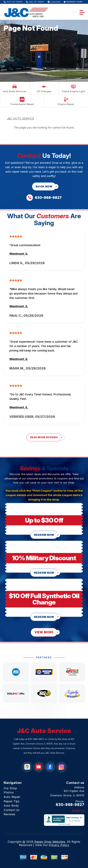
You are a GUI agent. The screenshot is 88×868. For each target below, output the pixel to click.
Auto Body (11, 806)
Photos (9, 792)
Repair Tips (12, 801)
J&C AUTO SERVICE (20, 119)
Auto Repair (12, 797)
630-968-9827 (36, 739)
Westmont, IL (19, 254)
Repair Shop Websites (50, 842)
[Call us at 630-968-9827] (44, 198)
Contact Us (12, 810)
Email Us (78, 811)
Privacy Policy (59, 845)
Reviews (10, 814)
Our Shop (10, 788)
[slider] (16, 236)
